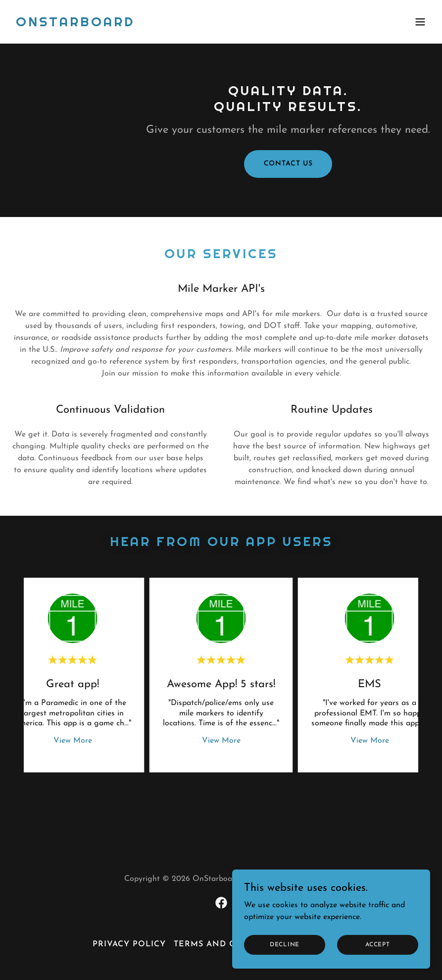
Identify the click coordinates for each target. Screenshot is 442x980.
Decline (285, 944)
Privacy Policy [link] (129, 944)
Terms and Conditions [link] (230, 944)
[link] (75, 24)
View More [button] (73, 741)
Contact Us (288, 164)
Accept (378, 944)
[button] (420, 22)
